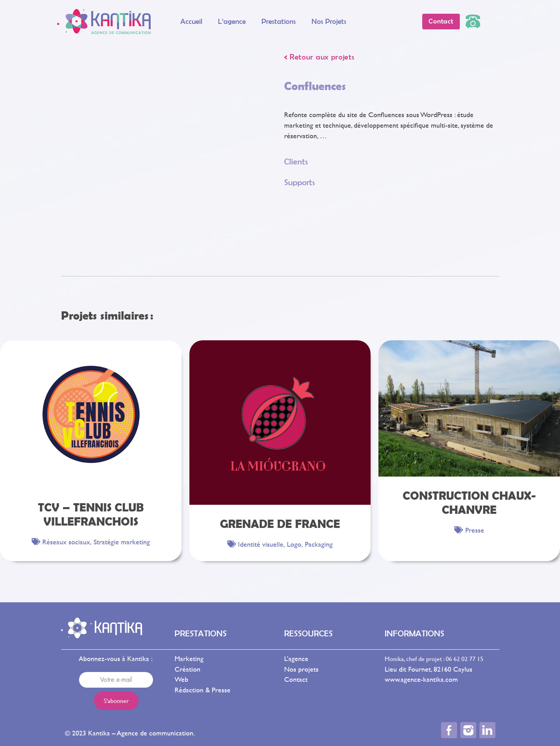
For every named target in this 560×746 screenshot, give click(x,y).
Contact (296, 679)
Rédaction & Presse (203, 690)
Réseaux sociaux (66, 542)
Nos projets (329, 21)
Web (181, 679)
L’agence (232, 21)
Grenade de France (280, 523)
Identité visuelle (261, 544)
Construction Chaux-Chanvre (469, 502)
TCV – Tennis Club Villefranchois (91, 514)
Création (187, 669)
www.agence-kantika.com (421, 679)
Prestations (279, 21)
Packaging (319, 544)
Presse (475, 530)
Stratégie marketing (122, 542)
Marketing (189, 658)
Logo (294, 544)
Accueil (191, 21)
